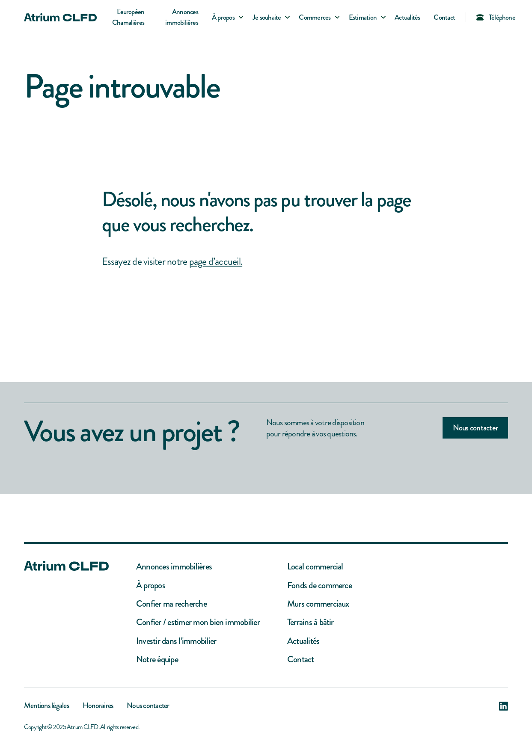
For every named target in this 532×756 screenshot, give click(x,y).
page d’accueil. (216, 261)
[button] (225, 17)
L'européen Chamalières (128, 17)
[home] (60, 17)
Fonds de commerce (319, 586)
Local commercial (315, 567)
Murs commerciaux (318, 604)
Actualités (407, 17)
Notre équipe (157, 660)
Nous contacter (475, 428)
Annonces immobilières (182, 17)
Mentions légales (46, 706)
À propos (151, 586)
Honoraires (98, 706)
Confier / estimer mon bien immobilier (198, 622)
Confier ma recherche (171, 604)
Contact (444, 17)
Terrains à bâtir (311, 622)
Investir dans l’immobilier (176, 641)
